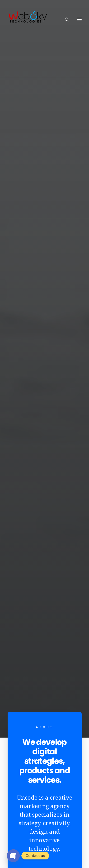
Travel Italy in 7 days (45, 584)
